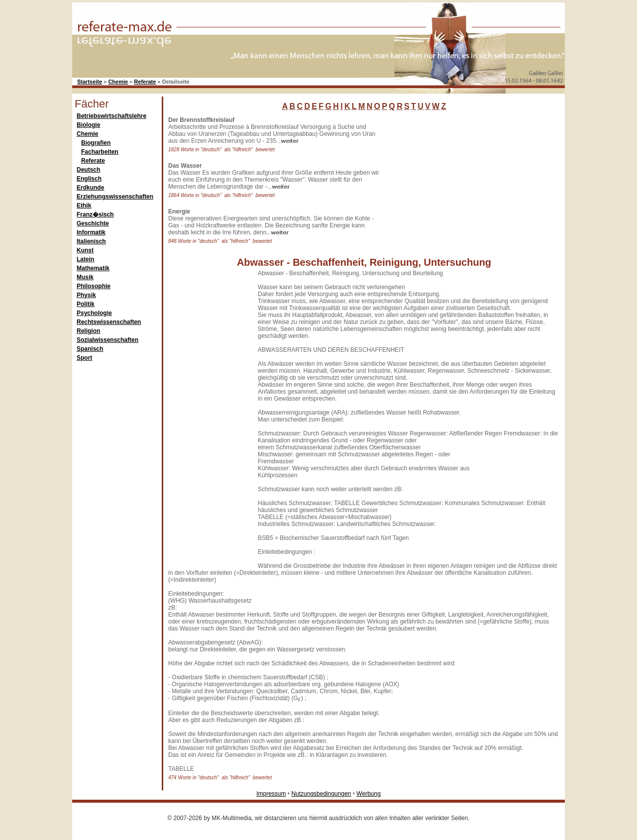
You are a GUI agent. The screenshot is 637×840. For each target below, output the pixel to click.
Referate (145, 82)
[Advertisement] (460, 179)
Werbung (368, 794)
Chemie (118, 82)
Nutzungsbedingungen (321, 794)
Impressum (271, 794)
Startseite (90, 82)
